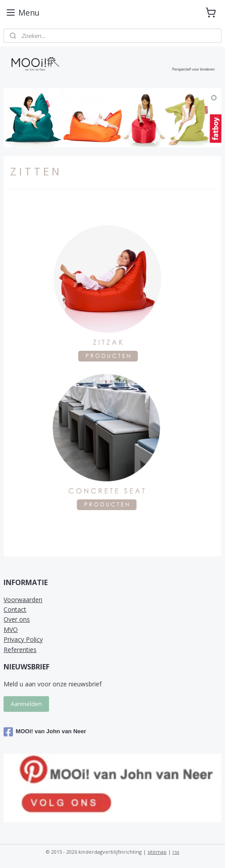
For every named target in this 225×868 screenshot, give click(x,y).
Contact (15, 609)
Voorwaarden (23, 600)
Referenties (20, 650)
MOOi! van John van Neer (45, 732)
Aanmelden (26, 704)
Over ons (17, 619)
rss (176, 852)
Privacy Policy (23, 639)
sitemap (157, 852)
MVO (11, 629)
